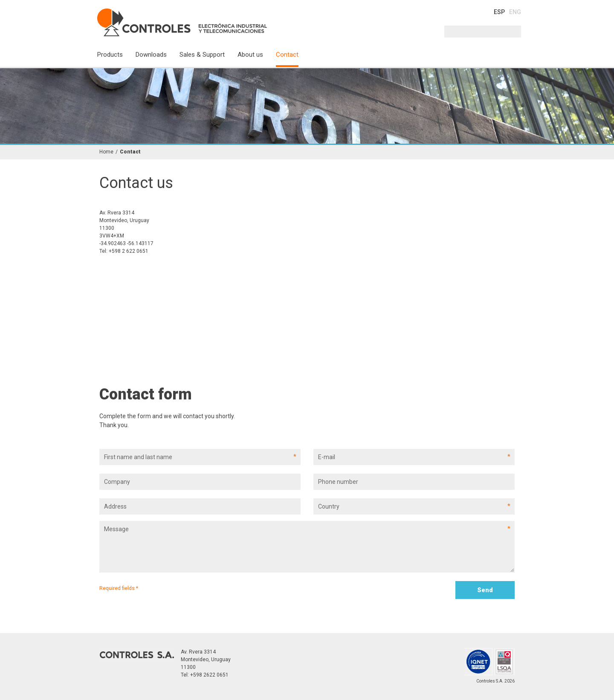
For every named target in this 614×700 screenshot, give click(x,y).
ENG (515, 12)
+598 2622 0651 (209, 675)
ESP (499, 12)
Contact (130, 152)
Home (106, 152)
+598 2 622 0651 (129, 251)
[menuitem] (116, 58)
